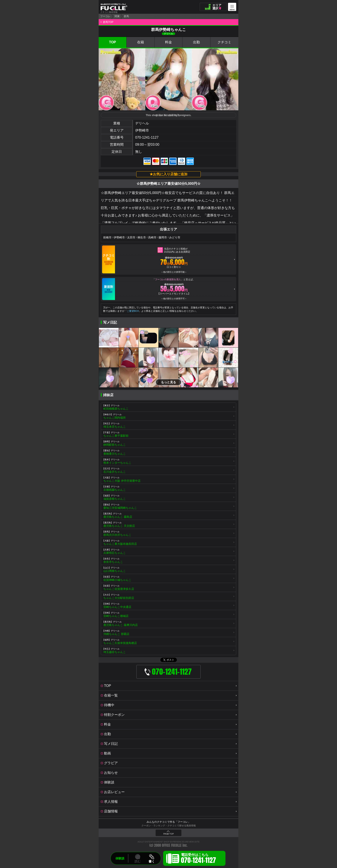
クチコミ (224, 42)
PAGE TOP (168, 834)
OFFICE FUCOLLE (172, 845)
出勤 (196, 42)
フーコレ (105, 16)
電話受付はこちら (198, 859)
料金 (168, 42)
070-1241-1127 (147, 137)
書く (152, 861)
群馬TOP (108, 22)
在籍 (141, 42)
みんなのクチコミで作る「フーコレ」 (168, 822)
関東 (117, 16)
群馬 (126, 16)
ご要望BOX (133, 311)
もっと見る (168, 382)
